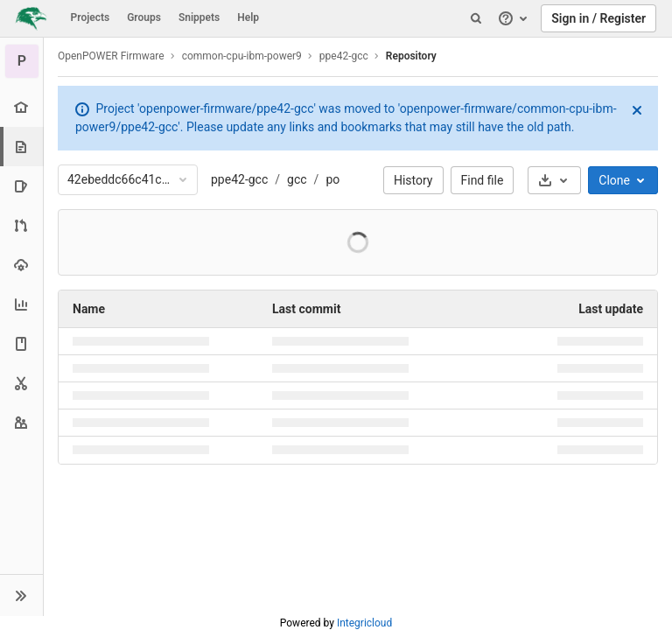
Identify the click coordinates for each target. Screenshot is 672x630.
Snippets (199, 17)
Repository (411, 56)
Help (248, 17)
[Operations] (21, 265)
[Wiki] (21, 343)
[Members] (21, 422)
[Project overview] (21, 107)
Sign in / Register (598, 18)
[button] (21, 595)
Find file (483, 180)
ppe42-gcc (239, 179)
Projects (91, 17)
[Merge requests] (21, 225)
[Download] (554, 180)
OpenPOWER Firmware (111, 56)
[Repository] (23, 147)
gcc (297, 179)
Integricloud (364, 623)
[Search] (476, 18)
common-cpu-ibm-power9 (242, 56)
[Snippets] (21, 383)
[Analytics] (21, 304)
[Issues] (21, 186)
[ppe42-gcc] (22, 61)
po (332, 179)
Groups (144, 17)
